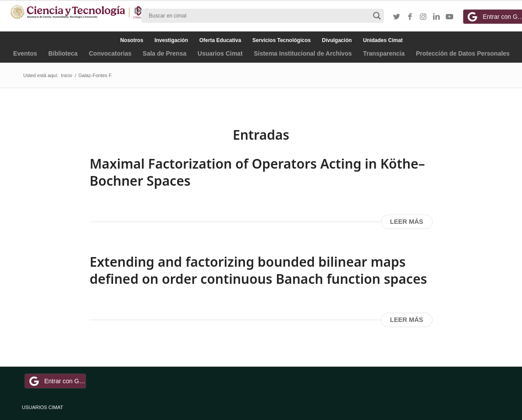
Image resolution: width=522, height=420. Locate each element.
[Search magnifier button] (377, 16)
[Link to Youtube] (449, 17)
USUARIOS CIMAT (43, 407)
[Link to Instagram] (423, 17)
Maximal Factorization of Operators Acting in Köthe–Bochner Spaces (257, 172)
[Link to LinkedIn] (436, 17)
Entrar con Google (57, 381)
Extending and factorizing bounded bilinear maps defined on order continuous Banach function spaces (259, 270)
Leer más (407, 222)
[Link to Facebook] (410, 17)
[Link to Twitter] (397, 17)
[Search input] (259, 16)
